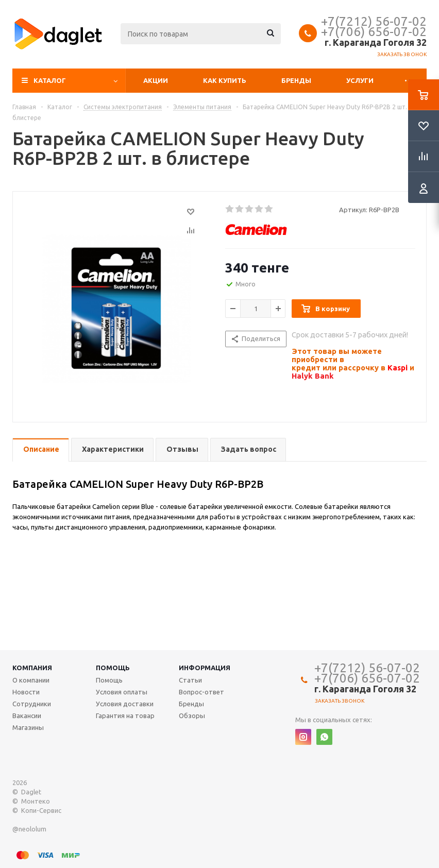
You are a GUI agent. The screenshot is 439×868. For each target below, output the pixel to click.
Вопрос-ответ (201, 692)
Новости (26, 692)
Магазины (28, 727)
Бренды (296, 80)
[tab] (41, 450)
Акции (156, 80)
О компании (31, 680)
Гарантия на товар (125, 716)
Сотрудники (32, 704)
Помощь (113, 668)
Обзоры (192, 716)
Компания (32, 668)
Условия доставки (125, 704)
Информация (205, 668)
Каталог (50, 80)
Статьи (190, 680)
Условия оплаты (122, 692)
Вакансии (27, 716)
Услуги (360, 80)
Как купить (225, 80)
